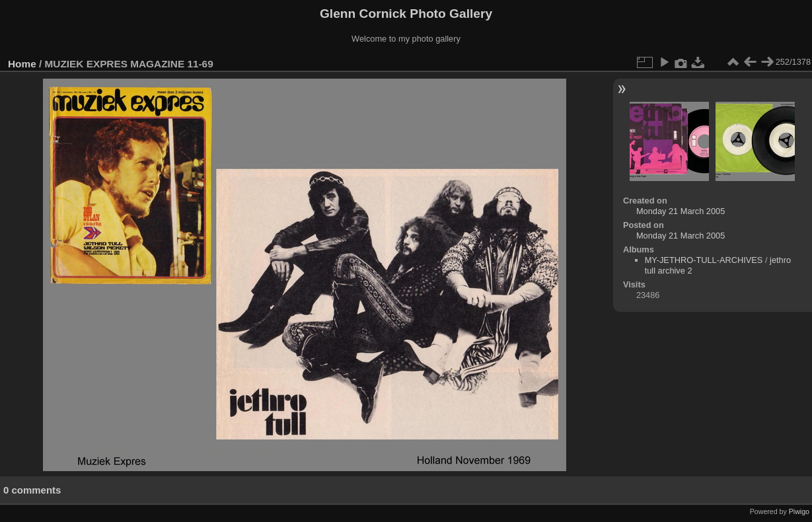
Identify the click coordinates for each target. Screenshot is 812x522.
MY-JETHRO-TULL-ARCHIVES (704, 260)
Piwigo (799, 511)
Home (22, 64)
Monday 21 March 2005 (681, 211)
